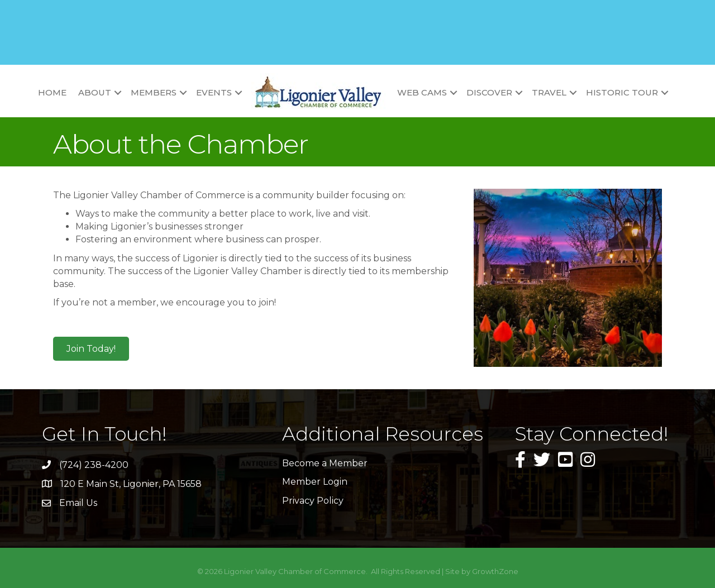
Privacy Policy (313, 501)
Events (214, 92)
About (95, 92)
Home (52, 92)
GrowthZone (495, 571)
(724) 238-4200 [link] (94, 465)
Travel (549, 92)
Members (154, 92)
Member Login (315, 482)
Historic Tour (622, 92)
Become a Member (325, 463)
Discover (489, 92)
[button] (91, 349)
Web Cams (422, 92)
